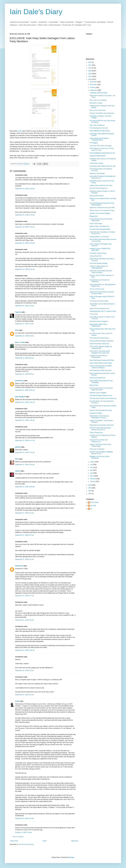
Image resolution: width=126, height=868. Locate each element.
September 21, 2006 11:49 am (25, 420)
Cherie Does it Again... (97, 163)
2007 (90, 76)
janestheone (19, 381)
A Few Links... (94, 314)
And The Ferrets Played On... (99, 188)
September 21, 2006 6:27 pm (25, 596)
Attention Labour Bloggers (98, 393)
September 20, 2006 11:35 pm (25, 215)
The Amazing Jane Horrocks (99, 128)
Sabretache (19, 566)
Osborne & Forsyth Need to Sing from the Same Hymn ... (102, 293)
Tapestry (18, 312)
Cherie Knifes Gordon (97, 196)
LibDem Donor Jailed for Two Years (101, 185)
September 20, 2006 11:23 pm (25, 189)
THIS (20, 131)
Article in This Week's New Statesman (102, 113)
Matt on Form (94, 385)
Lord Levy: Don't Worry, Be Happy (101, 146)
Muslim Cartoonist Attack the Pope (101, 410)
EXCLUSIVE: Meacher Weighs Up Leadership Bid (101, 347)
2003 (90, 491)
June (92, 467)
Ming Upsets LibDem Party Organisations (98, 325)
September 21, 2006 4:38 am (25, 324)
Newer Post (14, 841)
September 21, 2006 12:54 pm (25, 487)
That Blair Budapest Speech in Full (101, 395)
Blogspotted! (94, 216)
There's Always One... (97, 432)
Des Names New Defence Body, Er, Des (103, 166)
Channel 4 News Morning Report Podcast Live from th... (100, 429)
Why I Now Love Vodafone (98, 100)
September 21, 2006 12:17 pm (25, 440)
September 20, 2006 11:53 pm (25, 243)
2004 (90, 488)
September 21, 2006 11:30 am (25, 402)
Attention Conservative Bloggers (100, 213)
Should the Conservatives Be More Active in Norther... (101, 272)
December (94, 82)
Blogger (72, 857)
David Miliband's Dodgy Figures (100, 131)
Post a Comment (18, 837)
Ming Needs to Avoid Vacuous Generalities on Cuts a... (99, 417)
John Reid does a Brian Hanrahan (101, 370)
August (93, 462)
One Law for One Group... (98, 110)
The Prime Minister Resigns (99, 263)
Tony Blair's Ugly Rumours (98, 253)
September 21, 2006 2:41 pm (25, 559)
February (93, 479)
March (92, 476)
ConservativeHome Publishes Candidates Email (99, 139)
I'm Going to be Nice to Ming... (99, 301)
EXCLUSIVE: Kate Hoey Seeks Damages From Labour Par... (100, 352)
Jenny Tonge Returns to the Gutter (101, 363)
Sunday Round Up (96, 256)
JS (91, 509)
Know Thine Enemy (96, 224)
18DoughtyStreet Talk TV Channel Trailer (103, 311)
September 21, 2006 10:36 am (25, 390)
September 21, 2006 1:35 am (25, 306)
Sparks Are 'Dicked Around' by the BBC (102, 208)
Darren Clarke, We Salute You (99, 226)
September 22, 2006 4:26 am (25, 670)
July (92, 465)
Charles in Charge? (96, 413)
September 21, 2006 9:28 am (25, 358)
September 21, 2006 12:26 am (25, 269)
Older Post (75, 841)
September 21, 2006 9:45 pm (25, 620)
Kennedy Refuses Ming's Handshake (102, 341)
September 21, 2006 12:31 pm (25, 452)
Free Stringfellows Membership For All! (102, 153)
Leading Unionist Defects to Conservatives (99, 357)
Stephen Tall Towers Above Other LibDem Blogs (100, 445)
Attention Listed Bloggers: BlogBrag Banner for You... (101, 453)
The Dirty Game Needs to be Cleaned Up (103, 398)
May (92, 470)
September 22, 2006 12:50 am (25, 650)
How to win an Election (97, 449)
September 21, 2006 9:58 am (25, 374)
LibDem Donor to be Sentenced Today (102, 210)
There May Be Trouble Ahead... (100, 338)
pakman (18, 447)
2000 (90, 494)
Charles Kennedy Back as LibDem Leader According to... (101, 367)
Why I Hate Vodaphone (97, 125)
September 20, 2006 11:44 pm (25, 227)
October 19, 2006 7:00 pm (24, 832)
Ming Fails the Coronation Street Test (102, 425)
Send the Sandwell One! (97, 378)
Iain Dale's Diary (36, 12)
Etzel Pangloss (20, 397)
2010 (90, 68)
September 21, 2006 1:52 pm (25, 513)
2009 (90, 71)
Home (45, 841)
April (92, 473)
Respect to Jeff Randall (97, 173)
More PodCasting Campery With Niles (102, 360)
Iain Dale (93, 506)
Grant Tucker (94, 502)
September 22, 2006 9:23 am (25, 695)
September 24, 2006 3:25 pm (25, 818)
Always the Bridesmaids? (98, 156)
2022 (90, 62)
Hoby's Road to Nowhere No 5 (99, 308)
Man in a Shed (20, 342)
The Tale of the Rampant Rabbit (100, 229)
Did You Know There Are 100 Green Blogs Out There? (101, 389)
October (93, 87)
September (94, 90)
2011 (90, 65)
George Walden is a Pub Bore (99, 237)
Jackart (18, 471)
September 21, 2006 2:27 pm (25, 535)
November (94, 85)
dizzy (17, 330)
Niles (17, 459)
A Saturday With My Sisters (98, 93)
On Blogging (94, 143)
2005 (90, 485)
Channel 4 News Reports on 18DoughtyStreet (99, 267)
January (93, 481)
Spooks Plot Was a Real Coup (99, 344)
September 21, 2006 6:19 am (25, 336)
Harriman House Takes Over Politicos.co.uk (99, 441)
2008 (90, 74)
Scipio (17, 701)
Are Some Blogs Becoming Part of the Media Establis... (102, 204)
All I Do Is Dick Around (97, 289)
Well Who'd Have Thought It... (99, 321)
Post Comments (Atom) (26, 844)
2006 (90, 79)
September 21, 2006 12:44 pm (25, 465)
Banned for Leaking (96, 103)
